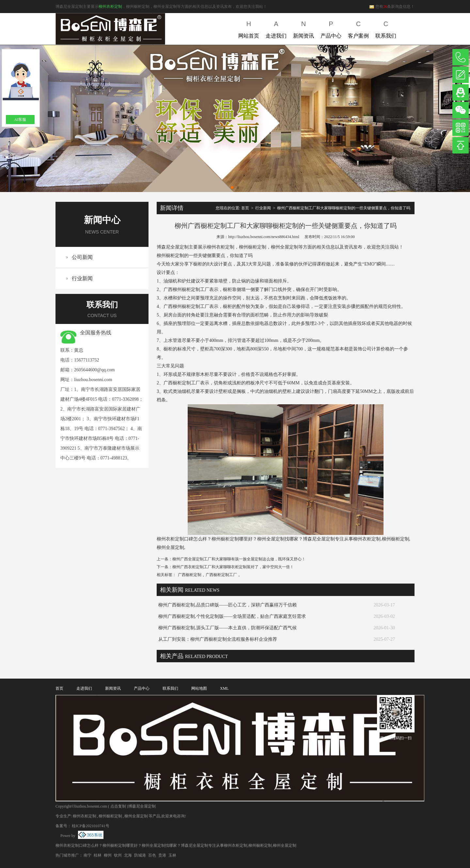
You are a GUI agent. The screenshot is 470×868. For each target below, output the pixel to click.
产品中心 (331, 28)
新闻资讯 (304, 28)
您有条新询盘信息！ (392, 7)
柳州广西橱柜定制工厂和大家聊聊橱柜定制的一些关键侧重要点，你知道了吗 (344, 208)
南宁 (87, 855)
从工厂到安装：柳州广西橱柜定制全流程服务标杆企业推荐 (218, 639)
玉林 (172, 855)
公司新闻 (82, 257)
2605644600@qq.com (94, 370)
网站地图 (199, 688)
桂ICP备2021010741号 (91, 826)
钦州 (118, 855)
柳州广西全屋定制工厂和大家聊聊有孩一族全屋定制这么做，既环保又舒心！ (239, 559)
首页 (245, 208)
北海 (128, 855)
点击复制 (118, 806)
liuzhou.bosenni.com (93, 380)
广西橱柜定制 (190, 575)
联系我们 (386, 28)
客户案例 (358, 28)
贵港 (162, 855)
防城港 (140, 855)
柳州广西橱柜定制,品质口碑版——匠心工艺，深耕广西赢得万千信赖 (227, 605)
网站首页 (249, 28)
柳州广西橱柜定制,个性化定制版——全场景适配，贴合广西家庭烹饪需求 (232, 616)
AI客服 (20, 120)
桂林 (98, 855)
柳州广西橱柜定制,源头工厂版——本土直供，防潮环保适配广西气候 (227, 628)
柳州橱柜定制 (110, 816)
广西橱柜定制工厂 (221, 575)
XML (224, 688)
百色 (152, 855)
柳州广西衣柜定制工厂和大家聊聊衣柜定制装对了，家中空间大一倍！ (233, 567)
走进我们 (276, 28)
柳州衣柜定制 (110, 7)
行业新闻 (82, 278)
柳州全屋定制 (136, 816)
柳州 (108, 855)
